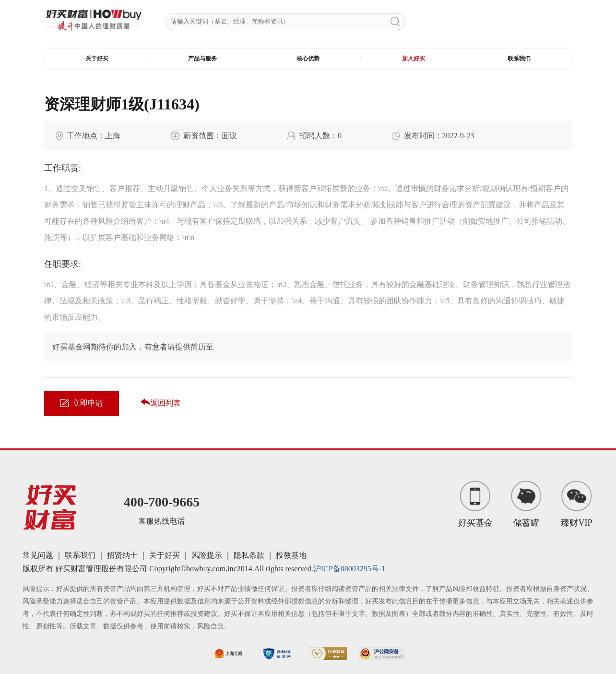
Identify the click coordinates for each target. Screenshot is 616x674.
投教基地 (291, 555)
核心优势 (308, 59)
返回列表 (161, 403)
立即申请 (82, 403)
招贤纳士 (122, 555)
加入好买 (414, 59)
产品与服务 (202, 59)
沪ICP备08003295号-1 (349, 569)
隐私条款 (249, 555)
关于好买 (97, 59)
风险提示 (207, 555)
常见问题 (38, 555)
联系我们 (519, 59)
